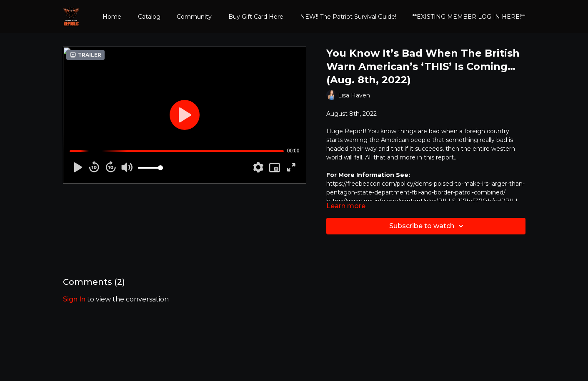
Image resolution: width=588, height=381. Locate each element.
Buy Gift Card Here (256, 17)
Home (112, 17)
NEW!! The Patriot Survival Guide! (348, 17)
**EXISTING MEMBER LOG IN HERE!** (469, 17)
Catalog (149, 17)
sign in (74, 299)
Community (194, 17)
